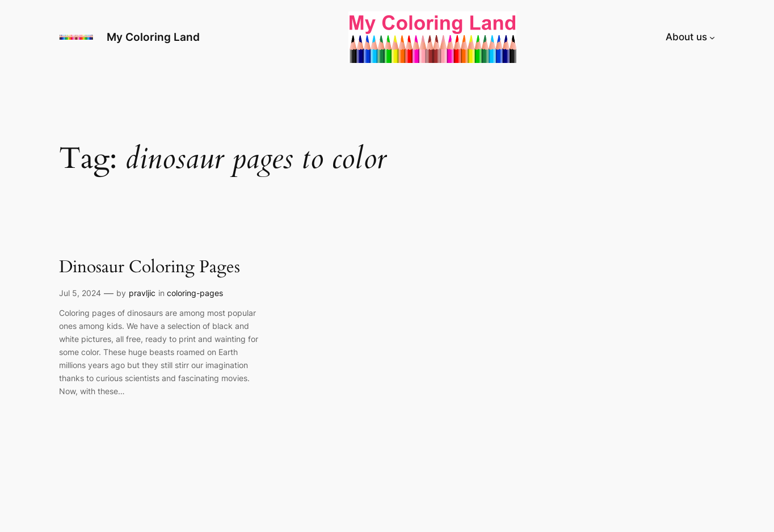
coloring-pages (195, 293)
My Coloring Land (153, 37)
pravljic (142, 293)
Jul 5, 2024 (80, 293)
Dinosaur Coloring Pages (150, 268)
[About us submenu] (712, 37)
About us (686, 37)
